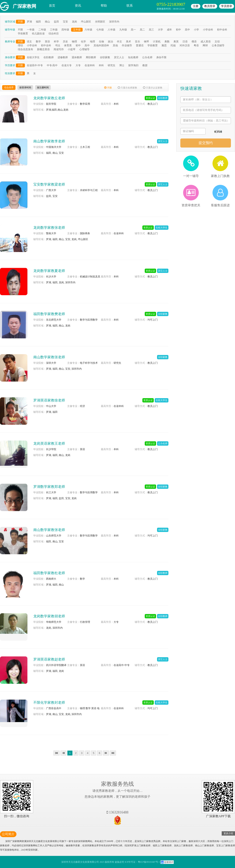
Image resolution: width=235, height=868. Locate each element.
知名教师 (133, 57)
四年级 (65, 30)
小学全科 (208, 30)
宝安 (65, 22)
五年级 (77, 30)
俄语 (194, 42)
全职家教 (105, 57)
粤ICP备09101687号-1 (149, 862)
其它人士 (119, 57)
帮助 (104, 6)
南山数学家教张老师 (49, 357)
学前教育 (23, 34)
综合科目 (54, 34)
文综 (217, 42)
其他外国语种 (101, 45)
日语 (185, 42)
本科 (101, 65)
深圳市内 (114, 22)
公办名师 (147, 57)
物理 (74, 42)
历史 (65, 42)
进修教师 (63, 57)
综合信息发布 (25, 49)
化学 (83, 42)
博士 (122, 65)
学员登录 (227, 6)
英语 (47, 42)
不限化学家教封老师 (49, 703)
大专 (78, 65)
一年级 (31, 30)
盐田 (56, 22)
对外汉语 (185, 45)
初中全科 (222, 30)
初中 (178, 30)
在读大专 (67, 65)
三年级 (54, 30)
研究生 (112, 65)
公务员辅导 (218, 45)
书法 (58, 45)
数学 (38, 42)
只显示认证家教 (153, 88)
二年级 (42, 30)
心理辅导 (84, 49)
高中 (187, 30)
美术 (128, 42)
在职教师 (49, 57)
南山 (47, 22)
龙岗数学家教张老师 (49, 228)
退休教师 (77, 57)
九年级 (123, 30)
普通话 (140, 45)
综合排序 (9, 88)
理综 (20, 45)
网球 (205, 45)
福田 (38, 22)
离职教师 (91, 57)
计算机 (157, 42)
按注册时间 (43, 88)
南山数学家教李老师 (49, 141)
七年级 (100, 30)
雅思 (164, 45)
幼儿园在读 (38, 34)
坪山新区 (86, 22)
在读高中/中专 (35, 65)
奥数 (167, 42)
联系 (130, 6)
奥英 (176, 42)
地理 (92, 42)
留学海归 (133, 65)
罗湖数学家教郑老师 (49, 487)
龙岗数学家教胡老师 (49, 616)
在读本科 (90, 65)
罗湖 (29, 22)
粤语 (196, 45)
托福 (173, 45)
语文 (29, 42)
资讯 (78, 6)
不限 (20, 22)
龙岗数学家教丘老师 (49, 98)
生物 (101, 42)
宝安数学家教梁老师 (49, 184)
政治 (110, 42)
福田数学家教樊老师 (49, 314)
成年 (169, 30)
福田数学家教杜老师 (49, 573)
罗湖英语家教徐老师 (49, 400)
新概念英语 (43, 49)
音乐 (137, 42)
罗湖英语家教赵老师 (49, 659)
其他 (115, 45)
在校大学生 (33, 57)
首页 (52, 6)
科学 (56, 42)
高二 (142, 30)
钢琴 (146, 42)
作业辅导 (127, 45)
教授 (145, 65)
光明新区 (100, 22)
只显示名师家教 (127, 88)
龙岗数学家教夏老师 (49, 271)
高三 (151, 30)
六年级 (88, 30)
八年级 (112, 30)
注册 (196, 6)
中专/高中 (52, 65)
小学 (196, 30)
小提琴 (72, 49)
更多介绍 (228, 833)
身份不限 (161, 57)
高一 (133, 30)
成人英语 (206, 42)
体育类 (68, 45)
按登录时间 (25, 88)
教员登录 (210, 6)
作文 (119, 42)
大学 (160, 30)
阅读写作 (59, 49)
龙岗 (74, 22)
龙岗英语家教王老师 (49, 443)
